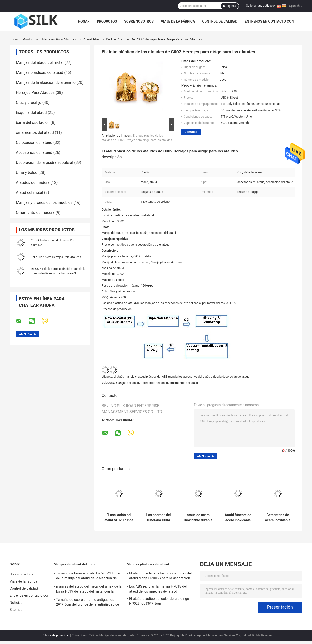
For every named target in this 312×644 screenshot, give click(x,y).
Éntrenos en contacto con (269, 21)
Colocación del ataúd (34, 143)
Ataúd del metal (29, 193)
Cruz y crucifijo (29, 103)
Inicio (14, 39)
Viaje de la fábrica (178, 21)
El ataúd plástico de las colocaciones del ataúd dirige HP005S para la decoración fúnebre (160, 576)
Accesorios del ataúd (34, 153)
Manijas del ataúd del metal (40, 63)
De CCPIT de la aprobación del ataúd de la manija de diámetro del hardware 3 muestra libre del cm (58, 273)
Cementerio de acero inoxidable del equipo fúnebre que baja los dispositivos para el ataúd (278, 518)
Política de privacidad (56, 635)
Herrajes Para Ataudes (59, 39)
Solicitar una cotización (261, 6)
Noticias (16, 603)
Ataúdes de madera (33, 183)
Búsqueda (230, 6)
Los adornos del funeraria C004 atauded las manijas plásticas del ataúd (159, 518)
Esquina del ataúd (31, 113)
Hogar (84, 21)
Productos (107, 21)
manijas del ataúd (127, 383)
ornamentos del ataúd (35, 133)
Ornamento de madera (35, 213)
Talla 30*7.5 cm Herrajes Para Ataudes (56, 257)
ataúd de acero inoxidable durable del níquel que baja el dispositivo (198, 518)
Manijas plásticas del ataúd (39, 73)
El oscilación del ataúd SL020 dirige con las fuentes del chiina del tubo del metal (119, 518)
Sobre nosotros (139, 21)
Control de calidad (220, 21)
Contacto (191, 132)
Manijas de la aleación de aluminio (46, 83)
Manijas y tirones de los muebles (44, 203)
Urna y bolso (27, 173)
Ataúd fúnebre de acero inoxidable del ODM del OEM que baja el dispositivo (238, 518)
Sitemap (16, 610)
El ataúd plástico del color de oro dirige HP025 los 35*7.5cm (159, 601)
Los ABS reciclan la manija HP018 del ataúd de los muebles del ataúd (158, 589)
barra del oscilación (33, 123)
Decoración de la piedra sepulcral (44, 163)
